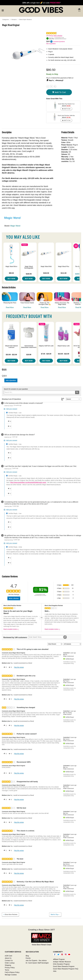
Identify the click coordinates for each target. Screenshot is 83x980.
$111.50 (64, 273)
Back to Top (55, 915)
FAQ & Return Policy (12, 972)
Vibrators (14, 19)
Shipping (8, 965)
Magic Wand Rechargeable (29, 267)
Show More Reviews (10, 915)
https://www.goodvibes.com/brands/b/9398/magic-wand (28, 482)
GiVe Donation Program (61, 964)
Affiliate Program (59, 959)
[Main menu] (3, 10)
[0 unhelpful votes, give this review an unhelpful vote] (10, 667)
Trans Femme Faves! (27, 303)
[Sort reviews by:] (55, 644)
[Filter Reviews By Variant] (72, 644)
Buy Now (11, 279)
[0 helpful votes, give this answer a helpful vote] (9, 421)
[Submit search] (77, 392)
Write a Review (58, 36)
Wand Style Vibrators (25, 19)
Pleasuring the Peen (10, 303)
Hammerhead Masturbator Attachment (29, 347)
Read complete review (11, 630)
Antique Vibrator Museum (62, 962)
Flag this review (19, 667)
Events (28, 958)
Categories (6, 19)
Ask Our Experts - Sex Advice (36, 960)
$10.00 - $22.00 (11, 355)
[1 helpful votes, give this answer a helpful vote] (9, 522)
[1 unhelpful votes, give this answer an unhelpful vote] (9, 494)
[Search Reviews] (48, 637)
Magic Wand (15, 226)
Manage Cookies (11, 975)
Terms (7, 970)
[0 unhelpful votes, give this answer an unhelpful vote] (9, 426)
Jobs (55, 971)
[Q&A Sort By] (73, 399)
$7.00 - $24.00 (46, 354)
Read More (10, 307)
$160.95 (29, 274)
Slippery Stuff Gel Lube (46, 346)
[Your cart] (79, 10)
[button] (79, 353)
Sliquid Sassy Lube (64, 346)
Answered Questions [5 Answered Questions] (59, 41)
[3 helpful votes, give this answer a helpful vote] (9, 489)
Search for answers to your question (16, 389)
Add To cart (59, 92)
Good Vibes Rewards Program (64, 966)
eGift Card (8, 956)
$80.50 (11, 273)
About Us (8, 958)
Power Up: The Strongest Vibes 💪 (45, 304)
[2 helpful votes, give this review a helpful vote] (5, 726)
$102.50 (46, 273)
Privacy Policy (10, 968)
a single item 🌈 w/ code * (41, 3)
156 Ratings (50, 36)
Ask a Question (51, 44)
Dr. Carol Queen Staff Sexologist (37, 963)
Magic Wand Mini (46, 266)
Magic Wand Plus (63, 266)
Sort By (63, 399)
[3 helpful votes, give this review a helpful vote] (5, 905)
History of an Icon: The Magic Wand (62, 304)
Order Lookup (10, 963)
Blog (27, 956)
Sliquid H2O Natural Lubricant (11, 347)
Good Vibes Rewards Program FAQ (66, 969)
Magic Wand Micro (11, 266)
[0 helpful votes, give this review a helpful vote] (5, 667)
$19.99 (29, 355)
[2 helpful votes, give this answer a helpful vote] (9, 558)
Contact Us (9, 960)
